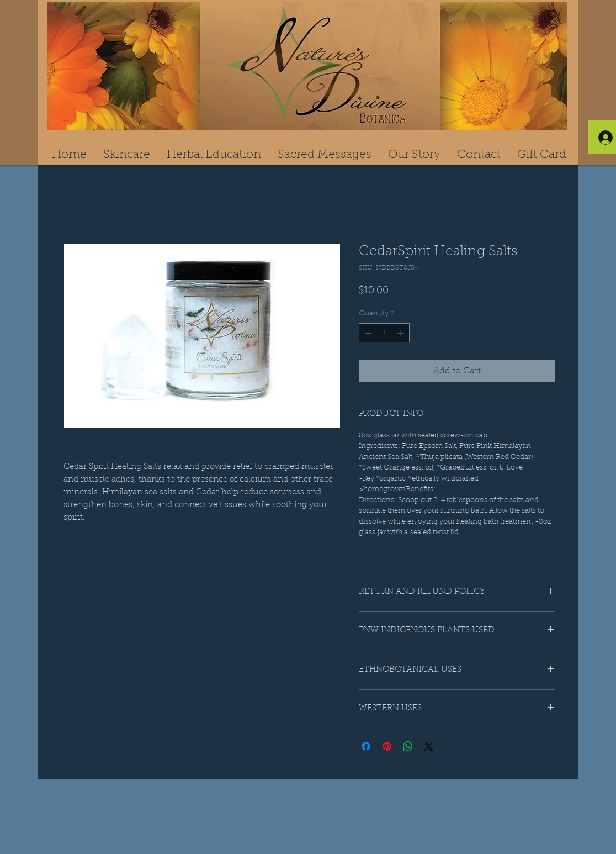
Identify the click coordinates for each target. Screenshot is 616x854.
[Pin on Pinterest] (387, 746)
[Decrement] (367, 333)
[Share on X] (429, 746)
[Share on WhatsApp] (408, 746)
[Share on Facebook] (366, 746)
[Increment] (402, 333)
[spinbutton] (384, 333)
